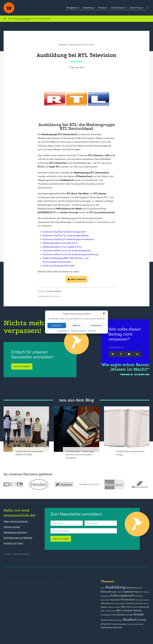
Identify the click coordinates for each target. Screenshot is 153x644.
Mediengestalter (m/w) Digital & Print (62, 247)
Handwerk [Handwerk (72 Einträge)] (115, 600)
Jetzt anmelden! (22, 366)
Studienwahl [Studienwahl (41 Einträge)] (118, 620)
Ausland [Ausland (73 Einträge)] (130, 588)
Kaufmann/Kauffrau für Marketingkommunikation (68, 239)
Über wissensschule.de (16, 521)
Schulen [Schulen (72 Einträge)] (129, 615)
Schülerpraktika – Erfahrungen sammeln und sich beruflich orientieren (80, 455)
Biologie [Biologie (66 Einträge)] (113, 592)
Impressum (92, 330)
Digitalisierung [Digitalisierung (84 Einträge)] (131, 592)
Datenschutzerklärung (79, 330)
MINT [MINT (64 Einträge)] (123, 607)
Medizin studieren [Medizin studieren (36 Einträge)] (114, 607)
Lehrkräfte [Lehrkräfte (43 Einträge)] (139, 604)
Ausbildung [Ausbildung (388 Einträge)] (115, 587)
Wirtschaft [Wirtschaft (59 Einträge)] (117, 628)
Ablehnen (76, 325)
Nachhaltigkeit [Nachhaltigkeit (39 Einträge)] (106, 615)
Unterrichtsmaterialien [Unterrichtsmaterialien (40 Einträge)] (135, 624)
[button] (104, 314)
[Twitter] (113, 354)
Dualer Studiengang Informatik (59, 266)
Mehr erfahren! (78, 279)
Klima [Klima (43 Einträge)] (118, 604)
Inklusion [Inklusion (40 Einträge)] (146, 600)
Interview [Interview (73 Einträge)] (105, 603)
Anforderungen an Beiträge (18, 538)
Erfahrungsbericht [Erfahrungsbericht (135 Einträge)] (122, 596)
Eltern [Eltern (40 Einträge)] (141, 592)
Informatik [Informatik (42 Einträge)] (139, 600)
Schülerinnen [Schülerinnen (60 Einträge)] (107, 620)
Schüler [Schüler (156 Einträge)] (139, 614)
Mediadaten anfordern (15, 532)
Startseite (63, 45)
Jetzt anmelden (61, 539)
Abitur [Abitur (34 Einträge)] (103, 588)
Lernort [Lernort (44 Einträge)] (146, 604)
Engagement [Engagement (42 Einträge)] (106, 596)
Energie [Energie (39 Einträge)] (146, 592)
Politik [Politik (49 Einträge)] (114, 615)
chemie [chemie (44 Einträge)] (120, 592)
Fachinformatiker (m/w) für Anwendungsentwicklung (70, 254)
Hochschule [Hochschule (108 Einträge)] (127, 600)
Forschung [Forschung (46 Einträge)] (138, 596)
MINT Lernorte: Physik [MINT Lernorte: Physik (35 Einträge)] (108, 611)
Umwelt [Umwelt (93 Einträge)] (142, 620)
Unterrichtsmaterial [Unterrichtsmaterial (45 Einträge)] (119, 624)
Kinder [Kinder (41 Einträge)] (113, 604)
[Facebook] (121, 354)
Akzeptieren (57, 325)
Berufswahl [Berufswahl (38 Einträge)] (138, 588)
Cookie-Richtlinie (63, 330)
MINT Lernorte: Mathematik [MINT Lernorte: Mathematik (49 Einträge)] (138, 607)
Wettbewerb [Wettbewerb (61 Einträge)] (106, 628)
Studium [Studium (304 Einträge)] (130, 619)
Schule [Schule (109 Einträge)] (121, 615)
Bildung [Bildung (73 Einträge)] (104, 592)
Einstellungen (96, 325)
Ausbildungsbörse (54, 291)
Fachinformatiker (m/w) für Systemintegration (67, 251)
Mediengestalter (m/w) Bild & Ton (60, 243)
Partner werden (12, 527)
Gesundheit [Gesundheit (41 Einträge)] (105, 600)
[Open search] (148, 8)
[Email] (129, 354)
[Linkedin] (137, 354)
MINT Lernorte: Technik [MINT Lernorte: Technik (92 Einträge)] (129, 611)
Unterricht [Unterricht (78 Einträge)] (106, 624)
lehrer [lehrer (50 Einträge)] (123, 603)
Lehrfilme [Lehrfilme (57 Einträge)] (130, 603)
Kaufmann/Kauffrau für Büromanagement (64, 232)
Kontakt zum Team (13, 543)
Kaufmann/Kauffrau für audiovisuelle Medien (66, 235)
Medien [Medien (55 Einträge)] (104, 607)
